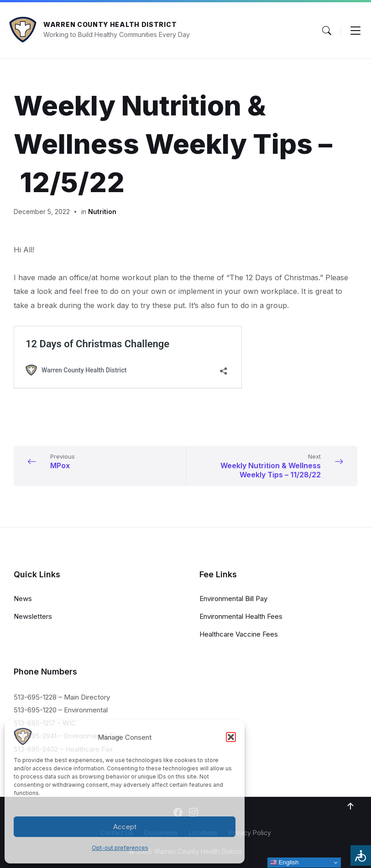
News (23, 599)
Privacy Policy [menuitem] (250, 833)
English (284, 863)
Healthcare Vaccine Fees (239, 634)
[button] (231, 737)
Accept (125, 827)
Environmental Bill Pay (233, 599)
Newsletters (33, 616)
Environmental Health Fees (241, 616)
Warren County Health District (110, 24)
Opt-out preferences (120, 848)
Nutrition (102, 212)
